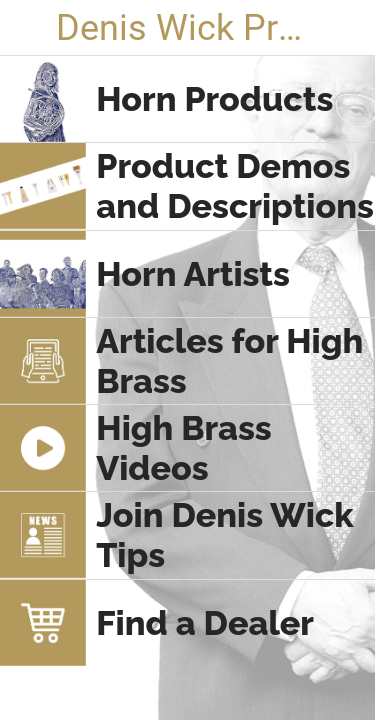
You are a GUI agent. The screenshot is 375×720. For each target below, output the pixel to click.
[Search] (347, 28)
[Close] (28, 28)
